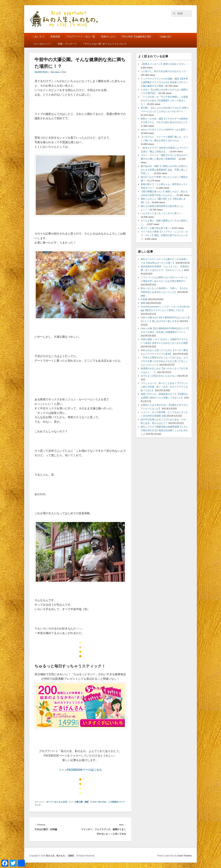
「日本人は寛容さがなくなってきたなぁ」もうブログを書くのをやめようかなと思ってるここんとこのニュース (164, 361)
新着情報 (55, 37)
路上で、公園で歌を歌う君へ (155, 228)
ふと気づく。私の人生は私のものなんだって (163, 71)
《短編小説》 (165, 37)
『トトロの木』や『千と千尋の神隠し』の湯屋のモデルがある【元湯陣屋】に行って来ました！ (164, 100)
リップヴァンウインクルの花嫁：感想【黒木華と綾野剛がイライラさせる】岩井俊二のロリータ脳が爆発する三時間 (164, 82)
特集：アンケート (68, 44)
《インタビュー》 (42, 44)
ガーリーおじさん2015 (57, 802)
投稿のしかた (108, 37)
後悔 (143, 303)
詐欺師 (144, 299)
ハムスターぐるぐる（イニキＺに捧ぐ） (161, 213)
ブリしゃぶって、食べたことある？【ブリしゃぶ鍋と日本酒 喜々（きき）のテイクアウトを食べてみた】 (164, 387)
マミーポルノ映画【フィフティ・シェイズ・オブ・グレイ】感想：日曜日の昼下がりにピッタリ (164, 235)
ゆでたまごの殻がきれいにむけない (159, 376)
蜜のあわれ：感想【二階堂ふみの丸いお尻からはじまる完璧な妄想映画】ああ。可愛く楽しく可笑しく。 (164, 170)
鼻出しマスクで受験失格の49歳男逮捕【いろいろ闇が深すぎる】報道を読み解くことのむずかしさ (164, 430)
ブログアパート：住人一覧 (81, 37)
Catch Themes (185, 856)
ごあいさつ (38, 37)
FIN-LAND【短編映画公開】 (137, 37)
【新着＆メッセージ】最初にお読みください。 (164, 64)
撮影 (87, 802)
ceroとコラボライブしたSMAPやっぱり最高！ (164, 130)
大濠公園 (78, 802)
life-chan (55, 72)
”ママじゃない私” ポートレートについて (105, 44)
